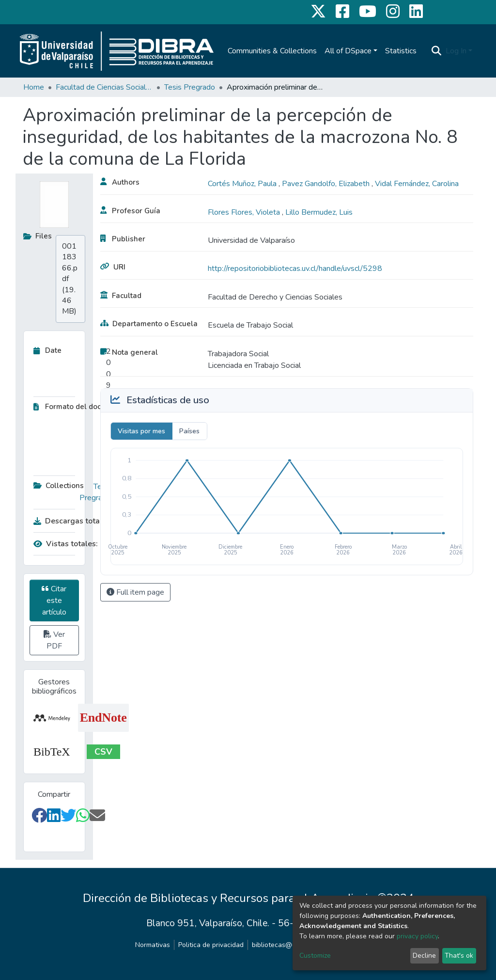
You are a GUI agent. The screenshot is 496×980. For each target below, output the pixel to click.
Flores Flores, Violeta (245, 212)
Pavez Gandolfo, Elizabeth (327, 184)
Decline (424, 956)
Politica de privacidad (211, 945)
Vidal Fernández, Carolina (417, 184)
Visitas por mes (141, 431)
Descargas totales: (70, 521)
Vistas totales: (66, 544)
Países (189, 431)
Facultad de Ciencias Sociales (104, 87)
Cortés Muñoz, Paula (243, 184)
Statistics (401, 51)
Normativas (153, 945)
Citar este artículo (54, 601)
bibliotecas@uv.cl (279, 945)
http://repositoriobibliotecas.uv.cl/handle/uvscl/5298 (295, 269)
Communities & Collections (272, 51)
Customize (315, 956)
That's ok (459, 956)
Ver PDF (54, 640)
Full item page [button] (135, 592)
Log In (456, 51)
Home (34, 87)
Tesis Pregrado (190, 87)
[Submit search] (437, 51)
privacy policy (417, 936)
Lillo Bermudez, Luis (319, 212)
